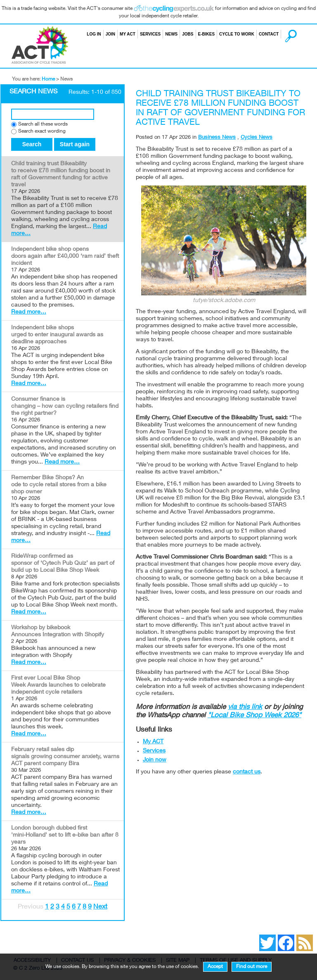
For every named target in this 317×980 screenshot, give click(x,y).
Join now (155, 760)
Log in (94, 34)
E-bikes (207, 34)
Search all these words (43, 125)
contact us (247, 772)
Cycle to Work (237, 34)
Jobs (188, 34)
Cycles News (257, 138)
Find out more (252, 967)
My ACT (128, 34)
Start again (75, 144)
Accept (215, 967)
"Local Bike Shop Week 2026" (254, 716)
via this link (245, 708)
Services (150, 34)
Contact (269, 34)
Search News (33, 92)
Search (283, 34)
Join (110, 34)
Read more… (29, 312)
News (171, 34)
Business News (217, 138)
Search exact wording (42, 132)
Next (100, 907)
